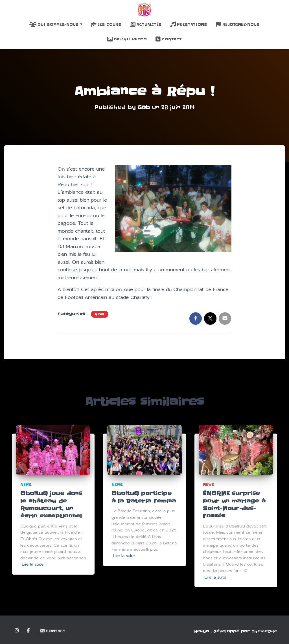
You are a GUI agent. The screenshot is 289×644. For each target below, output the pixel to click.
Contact (168, 39)
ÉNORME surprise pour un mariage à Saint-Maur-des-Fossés (234, 505)
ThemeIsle (264, 631)
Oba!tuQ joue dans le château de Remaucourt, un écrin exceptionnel (51, 505)
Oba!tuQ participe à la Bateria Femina (144, 497)
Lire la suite (33, 564)
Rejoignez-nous (238, 25)
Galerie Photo (127, 39)
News (100, 314)
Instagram (17, 631)
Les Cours (106, 25)
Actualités (146, 25)
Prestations (189, 25)
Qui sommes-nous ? (56, 25)
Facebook (29, 631)
